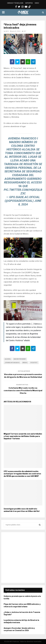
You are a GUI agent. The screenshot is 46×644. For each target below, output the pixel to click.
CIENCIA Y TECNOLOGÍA (15, 3)
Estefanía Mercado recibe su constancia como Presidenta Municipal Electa (23, 391)
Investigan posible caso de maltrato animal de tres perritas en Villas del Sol (22, 510)
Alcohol (8, 359)
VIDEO (37, 3)
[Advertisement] (23, 557)
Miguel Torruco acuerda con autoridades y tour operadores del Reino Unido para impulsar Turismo (23, 436)
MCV (7, 31)
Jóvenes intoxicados (12, 363)
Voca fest (34, 363)
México (25, 363)
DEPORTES (29, 3)
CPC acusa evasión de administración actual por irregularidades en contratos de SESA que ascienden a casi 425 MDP (22, 474)
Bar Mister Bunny (20, 359)
